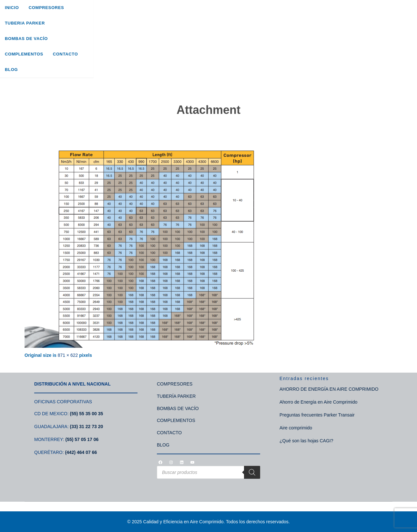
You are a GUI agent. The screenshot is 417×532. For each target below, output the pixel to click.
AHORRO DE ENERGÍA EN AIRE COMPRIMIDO (329, 389)
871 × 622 (68, 355)
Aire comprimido (296, 428)
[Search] (387, 27)
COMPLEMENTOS (176, 420)
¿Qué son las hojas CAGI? (306, 441)
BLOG (163, 445)
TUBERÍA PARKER (176, 396)
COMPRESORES (175, 384)
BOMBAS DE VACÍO (178, 408)
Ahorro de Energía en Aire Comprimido (318, 402)
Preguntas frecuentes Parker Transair (317, 415)
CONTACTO (169, 433)
